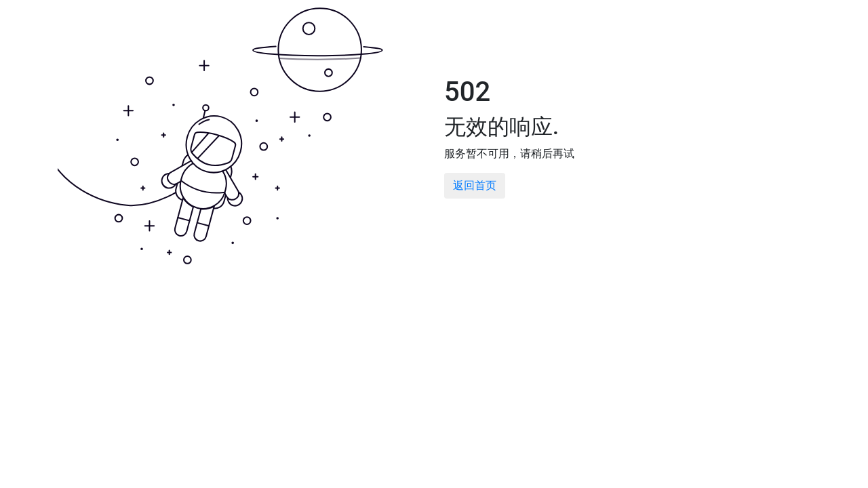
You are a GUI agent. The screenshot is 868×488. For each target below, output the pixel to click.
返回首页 (475, 185)
